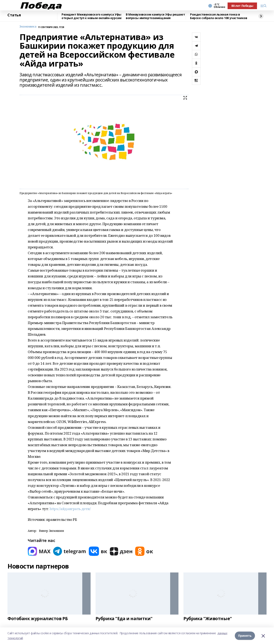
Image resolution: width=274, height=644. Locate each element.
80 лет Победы (242, 6)
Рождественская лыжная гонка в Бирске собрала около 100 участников (219, 16)
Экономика (28, 27)
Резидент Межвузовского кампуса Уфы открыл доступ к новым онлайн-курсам (91, 16)
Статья (14, 15)
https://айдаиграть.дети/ (70, 509)
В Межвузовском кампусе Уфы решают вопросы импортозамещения (155, 16)
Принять (245, 636)
